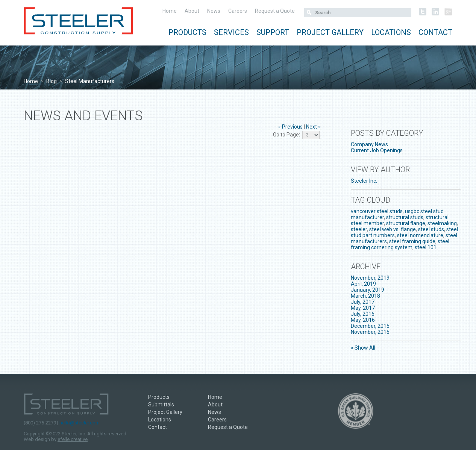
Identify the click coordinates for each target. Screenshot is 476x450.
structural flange (406, 223)
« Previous (290, 127)
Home (170, 11)
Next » (313, 127)
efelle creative (73, 439)
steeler (359, 229)
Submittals (161, 405)
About (192, 11)
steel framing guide (412, 241)
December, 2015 (370, 326)
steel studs (431, 229)
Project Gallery (330, 32)
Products (187, 32)
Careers (238, 11)
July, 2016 (363, 314)
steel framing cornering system (400, 244)
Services (231, 32)
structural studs (405, 217)
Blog (52, 81)
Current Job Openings (377, 150)
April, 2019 (363, 284)
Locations (391, 32)
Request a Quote (275, 11)
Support (273, 32)
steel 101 (426, 247)
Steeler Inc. (364, 181)
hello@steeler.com (80, 423)
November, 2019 (370, 278)
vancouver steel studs (377, 211)
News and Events (83, 116)
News (214, 11)
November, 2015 (370, 332)
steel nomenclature (420, 235)
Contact (435, 32)
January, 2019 (368, 290)
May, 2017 (363, 308)
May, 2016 (363, 320)
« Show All (363, 348)
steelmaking (442, 223)
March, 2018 (365, 296)
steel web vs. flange (393, 229)
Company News (369, 144)
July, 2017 (363, 302)
